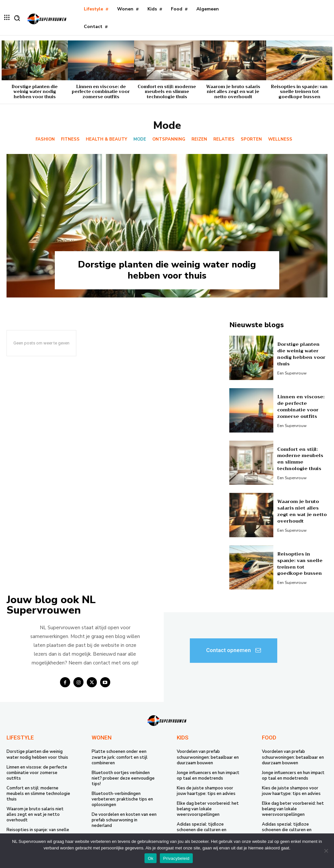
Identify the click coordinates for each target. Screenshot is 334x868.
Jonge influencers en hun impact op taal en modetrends (208, 775)
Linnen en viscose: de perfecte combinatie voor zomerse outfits (101, 92)
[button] (17, 18)
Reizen (199, 139)
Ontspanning (169, 139)
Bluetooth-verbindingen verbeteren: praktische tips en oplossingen (122, 799)
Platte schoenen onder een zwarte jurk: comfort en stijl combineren (120, 757)
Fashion (45, 139)
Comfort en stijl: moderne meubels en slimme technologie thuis (167, 92)
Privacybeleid (176, 858)
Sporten (251, 139)
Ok (151, 858)
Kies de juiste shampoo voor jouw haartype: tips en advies (206, 791)
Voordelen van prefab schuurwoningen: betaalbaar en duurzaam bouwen (208, 757)
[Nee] (326, 851)
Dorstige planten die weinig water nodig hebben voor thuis (35, 92)
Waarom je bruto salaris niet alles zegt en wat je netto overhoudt (233, 92)
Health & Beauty (106, 139)
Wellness (280, 139)
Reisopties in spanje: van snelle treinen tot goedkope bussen (299, 92)
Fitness (70, 139)
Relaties (224, 139)
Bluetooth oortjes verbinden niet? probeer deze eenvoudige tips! (123, 778)
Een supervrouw (292, 373)
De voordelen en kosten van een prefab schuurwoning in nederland (124, 819)
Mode (140, 139)
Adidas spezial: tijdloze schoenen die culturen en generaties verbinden (202, 829)
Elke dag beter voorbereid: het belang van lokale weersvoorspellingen (208, 809)
